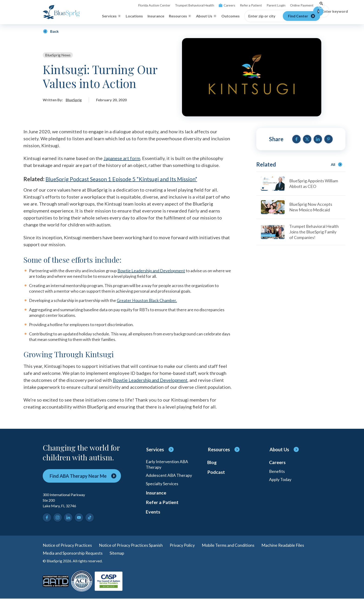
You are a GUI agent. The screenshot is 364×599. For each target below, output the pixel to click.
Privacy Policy (182, 545)
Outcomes (230, 16)
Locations (134, 16)
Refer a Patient (247, 5)
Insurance (156, 16)
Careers (223, 5)
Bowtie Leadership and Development (151, 271)
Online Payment (298, 5)
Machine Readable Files (283, 545)
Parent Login (272, 5)
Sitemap (117, 553)
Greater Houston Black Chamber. (147, 301)
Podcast (216, 472)
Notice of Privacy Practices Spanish (131, 545)
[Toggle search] (318, 5)
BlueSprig (74, 100)
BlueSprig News (58, 55)
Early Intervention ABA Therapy (167, 465)
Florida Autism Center (151, 5)
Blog (212, 463)
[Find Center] (301, 16)
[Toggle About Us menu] (206, 16)
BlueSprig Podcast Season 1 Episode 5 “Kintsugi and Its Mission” (124, 179)
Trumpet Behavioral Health (191, 5)
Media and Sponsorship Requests (73, 553)
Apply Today (280, 480)
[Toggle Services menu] (111, 16)
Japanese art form (122, 158)
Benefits (277, 471)
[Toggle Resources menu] (180, 16)
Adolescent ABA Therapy (169, 476)
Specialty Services (162, 484)
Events (153, 513)
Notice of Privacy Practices (67, 545)
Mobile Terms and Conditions (228, 545)
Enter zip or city (262, 16)
